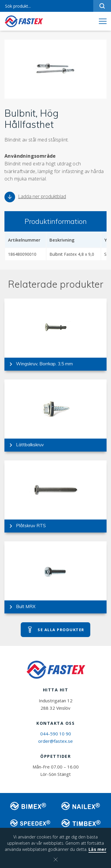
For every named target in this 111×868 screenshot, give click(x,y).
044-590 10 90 (56, 734)
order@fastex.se (55, 741)
